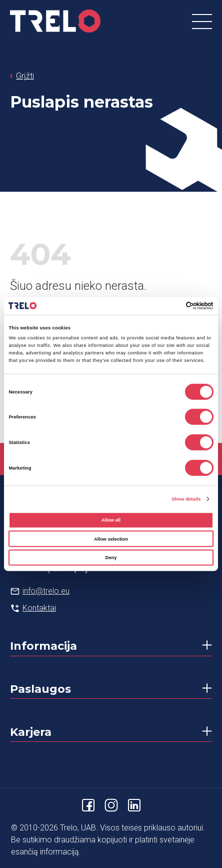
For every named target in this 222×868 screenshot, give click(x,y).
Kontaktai (39, 608)
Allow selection (111, 539)
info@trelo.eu (46, 591)
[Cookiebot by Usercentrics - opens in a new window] (170, 306)
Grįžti (25, 76)
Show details (186, 499)
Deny (111, 558)
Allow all (111, 520)
